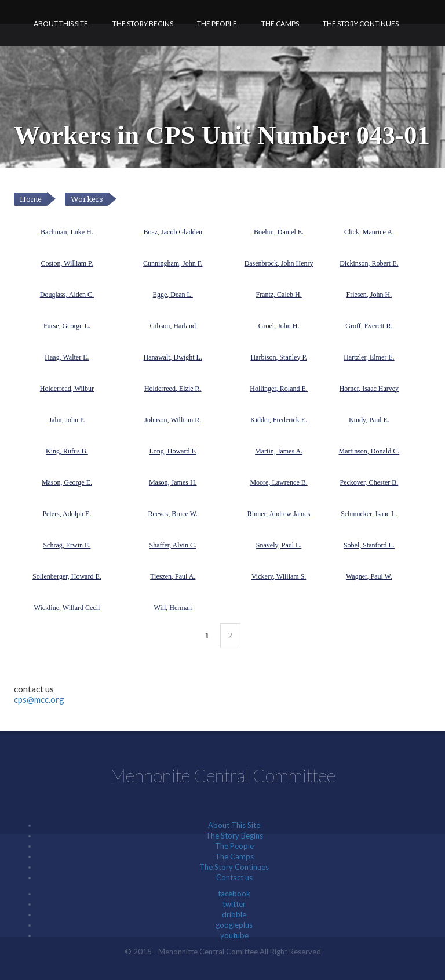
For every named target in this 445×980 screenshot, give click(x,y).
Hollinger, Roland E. (279, 389)
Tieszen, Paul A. (173, 576)
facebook (234, 894)
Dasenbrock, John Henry (279, 263)
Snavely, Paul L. (279, 545)
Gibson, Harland (173, 326)
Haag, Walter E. (67, 357)
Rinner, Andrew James (279, 514)
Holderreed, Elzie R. (173, 389)
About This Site (61, 23)
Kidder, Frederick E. (279, 420)
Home (31, 199)
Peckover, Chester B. (369, 482)
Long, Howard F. (173, 451)
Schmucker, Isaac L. (369, 514)
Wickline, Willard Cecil (67, 608)
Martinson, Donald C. (369, 451)
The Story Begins (143, 23)
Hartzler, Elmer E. (369, 357)
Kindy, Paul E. (369, 420)
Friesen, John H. (369, 295)
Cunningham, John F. (173, 263)
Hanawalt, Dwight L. (173, 357)
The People (217, 23)
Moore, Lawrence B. (278, 482)
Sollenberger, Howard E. (67, 576)
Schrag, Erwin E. (67, 545)
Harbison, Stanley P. (278, 357)
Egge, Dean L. (173, 295)
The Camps (280, 23)
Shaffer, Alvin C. (173, 545)
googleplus (234, 925)
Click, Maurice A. (369, 232)
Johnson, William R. (173, 420)
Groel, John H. (279, 326)
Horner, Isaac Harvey (369, 389)
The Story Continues (361, 23)
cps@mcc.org (39, 699)
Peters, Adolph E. (67, 514)
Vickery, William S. (279, 576)
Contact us (234, 877)
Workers (87, 199)
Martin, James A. (279, 451)
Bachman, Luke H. (67, 232)
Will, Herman (173, 608)
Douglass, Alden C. (67, 295)
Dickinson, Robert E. (369, 263)
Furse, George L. (67, 326)
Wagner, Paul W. (369, 576)
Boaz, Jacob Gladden (173, 232)
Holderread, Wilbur (67, 389)
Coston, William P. (67, 263)
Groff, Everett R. (369, 326)
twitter (234, 904)
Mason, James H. (173, 482)
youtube (234, 935)
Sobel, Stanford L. (369, 545)
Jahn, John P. (67, 420)
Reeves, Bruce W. (173, 514)
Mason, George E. (67, 482)
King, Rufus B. (67, 451)
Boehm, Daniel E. (279, 232)
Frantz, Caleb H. (278, 295)
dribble (234, 914)
